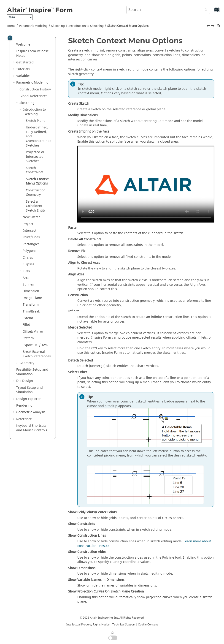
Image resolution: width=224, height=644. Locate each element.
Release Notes (32, 53)
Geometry (27, 363)
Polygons (30, 251)
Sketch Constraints (35, 170)
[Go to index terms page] (212, 12)
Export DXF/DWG (35, 345)
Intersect (30, 231)
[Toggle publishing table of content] (10, 38)
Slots (26, 271)
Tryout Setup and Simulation (30, 390)
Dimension (31, 291)
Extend (28, 318)
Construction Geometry (36, 193)
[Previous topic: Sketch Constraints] (209, 26)
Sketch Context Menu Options (128, 26)
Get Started (25, 62)
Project (28, 224)
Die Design (25, 381)
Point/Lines (31, 237)
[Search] (205, 10)
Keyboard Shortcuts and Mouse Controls (32, 428)
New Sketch (32, 217)
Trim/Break (31, 311)
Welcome (23, 45)
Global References (33, 96)
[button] (14, 45)
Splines (28, 284)
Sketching (58, 26)
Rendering (24, 406)
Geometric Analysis (31, 412)
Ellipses (28, 264)
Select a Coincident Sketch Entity (36, 206)
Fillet (26, 325)
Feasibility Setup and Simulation (32, 372)
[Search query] (168, 10)
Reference (24, 419)
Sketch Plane (36, 121)
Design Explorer (28, 399)
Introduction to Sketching (86, 26)
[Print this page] (219, 26)
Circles (28, 258)
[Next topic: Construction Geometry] (213, 26)
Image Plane (32, 298)
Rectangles (31, 244)
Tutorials (23, 69)
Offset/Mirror (33, 332)
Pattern (28, 338)
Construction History (35, 89)
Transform (31, 305)
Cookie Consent (148, 625)
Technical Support (124, 625)
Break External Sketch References (37, 354)
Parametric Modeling (33, 26)
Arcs (26, 278)
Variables (23, 76)
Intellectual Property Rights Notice (88, 625)
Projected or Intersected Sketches (35, 157)
